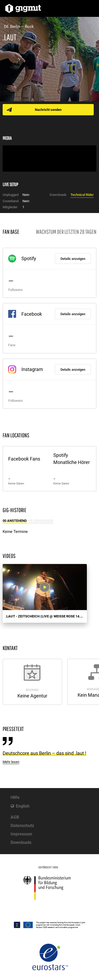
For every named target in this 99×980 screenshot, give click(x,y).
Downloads (21, 842)
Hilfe (15, 797)
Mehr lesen (11, 762)
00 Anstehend (15, 521)
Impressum (21, 834)
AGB (15, 817)
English (23, 806)
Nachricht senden (48, 110)
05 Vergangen (41, 521)
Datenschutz (22, 826)
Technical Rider (82, 195)
